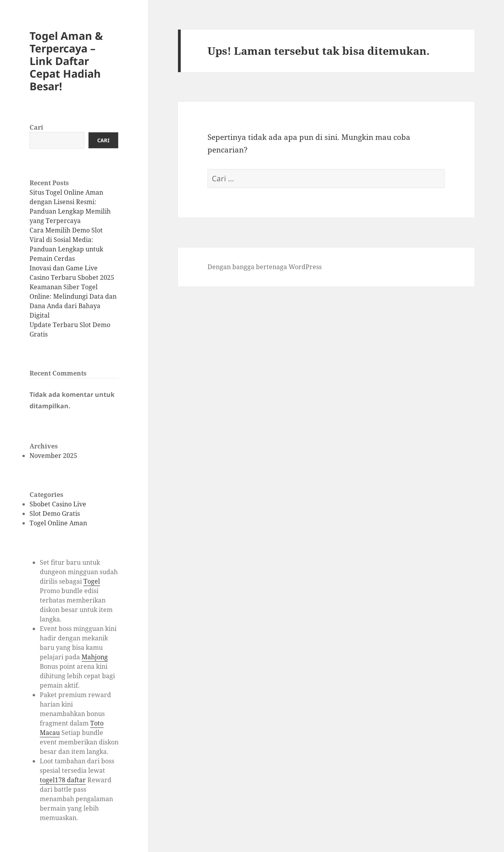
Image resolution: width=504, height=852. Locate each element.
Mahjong (95, 657)
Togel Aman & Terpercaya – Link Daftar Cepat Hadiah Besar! (66, 61)
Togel (92, 581)
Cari (36, 127)
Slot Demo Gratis (55, 513)
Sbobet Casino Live (58, 504)
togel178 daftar (63, 780)
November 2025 (53, 456)
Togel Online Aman (58, 523)
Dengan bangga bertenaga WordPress (265, 267)
